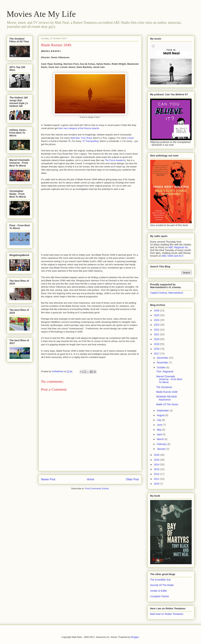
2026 (157, 310)
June (160, 425)
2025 (157, 315)
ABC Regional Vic (178, 247)
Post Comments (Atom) (97, 488)
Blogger (135, 637)
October (162, 367)
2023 (157, 325)
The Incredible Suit (160, 580)
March (161, 439)
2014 (157, 464)
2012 (157, 474)
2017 (157, 354)
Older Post (132, 479)
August (161, 415)
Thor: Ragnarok (165, 371)
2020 (157, 339)
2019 (157, 344)
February (162, 444)
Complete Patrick (160, 596)
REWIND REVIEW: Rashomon (167, 398)
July (159, 420)
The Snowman (164, 387)
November (163, 363)
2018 (157, 349)
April (160, 434)
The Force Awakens (115, 160)
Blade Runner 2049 (167, 392)
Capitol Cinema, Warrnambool (167, 293)
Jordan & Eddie (159, 591)
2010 (157, 484)
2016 (157, 455)
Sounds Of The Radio (162, 585)
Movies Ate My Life (41, 14)
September (163, 411)
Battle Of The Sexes (167, 404)
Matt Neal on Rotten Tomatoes (167, 614)
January (162, 449)
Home (91, 479)
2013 (157, 469)
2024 (157, 320)
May (159, 430)
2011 (157, 479)
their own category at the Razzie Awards (79, 128)
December (163, 358)
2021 (157, 334)
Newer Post (48, 479)
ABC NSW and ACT (173, 256)
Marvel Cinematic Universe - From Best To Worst (169, 379)
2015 (157, 460)
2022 (157, 330)
